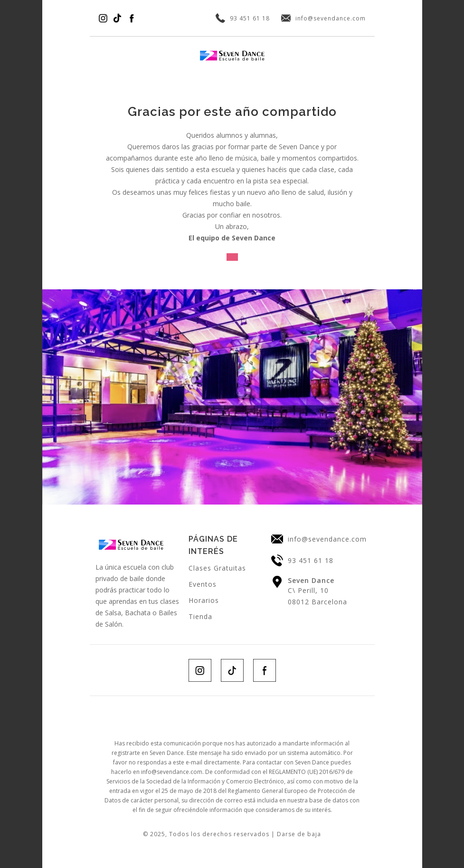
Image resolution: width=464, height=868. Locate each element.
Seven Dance (311, 580)
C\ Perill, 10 (308, 590)
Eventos (203, 584)
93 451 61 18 (250, 18)
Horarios (204, 600)
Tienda (200, 616)
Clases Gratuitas (217, 568)
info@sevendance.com (331, 18)
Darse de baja (299, 834)
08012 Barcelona (317, 602)
